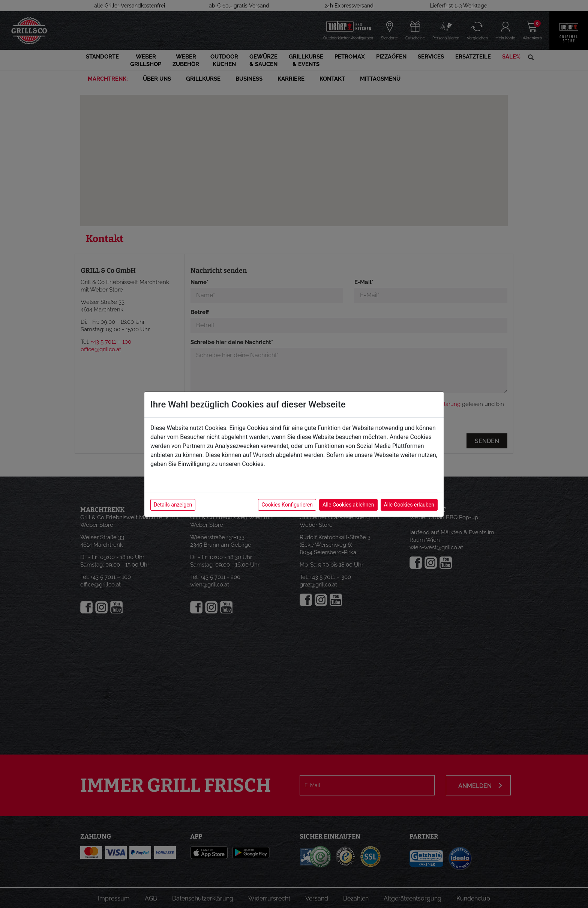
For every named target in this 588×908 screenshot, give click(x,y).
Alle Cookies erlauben (409, 505)
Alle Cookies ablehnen (348, 505)
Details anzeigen (173, 505)
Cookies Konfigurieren (287, 505)
